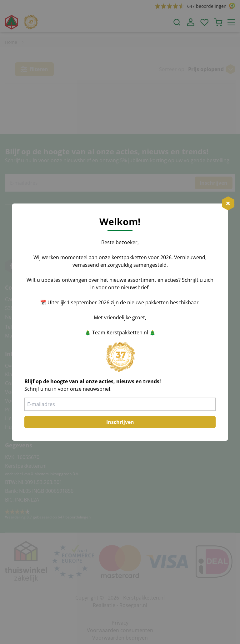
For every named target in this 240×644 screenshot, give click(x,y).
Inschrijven (120, 422)
